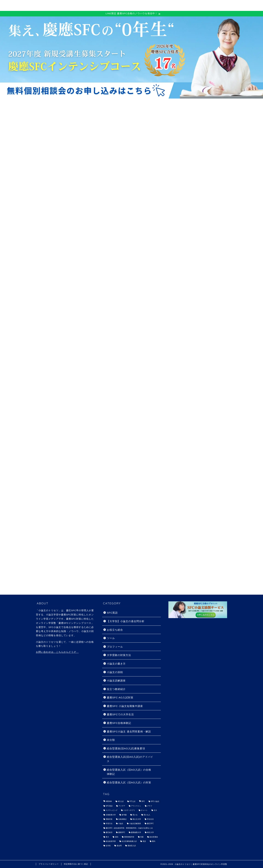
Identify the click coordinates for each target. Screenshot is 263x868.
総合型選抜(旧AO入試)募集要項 (126, 748)
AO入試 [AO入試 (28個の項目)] (121, 802)
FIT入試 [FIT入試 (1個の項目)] (133, 802)
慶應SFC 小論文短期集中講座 (125, 706)
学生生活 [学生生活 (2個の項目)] (150, 819)
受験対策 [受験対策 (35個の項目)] (109, 819)
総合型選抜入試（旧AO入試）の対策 (129, 782)
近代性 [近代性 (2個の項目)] (108, 846)
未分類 (111, 740)
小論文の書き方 (84, 144)
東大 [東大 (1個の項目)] (107, 837)
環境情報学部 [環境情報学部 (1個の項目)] (129, 837)
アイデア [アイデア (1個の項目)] (122, 806)
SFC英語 (112, 613)
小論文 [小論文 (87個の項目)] (121, 824)
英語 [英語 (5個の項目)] (144, 841)
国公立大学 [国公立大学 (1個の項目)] (137, 819)
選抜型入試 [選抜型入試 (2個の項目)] (132, 846)
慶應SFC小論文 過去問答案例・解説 (129, 731)
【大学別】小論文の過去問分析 (126, 621)
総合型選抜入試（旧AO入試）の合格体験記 (129, 772)
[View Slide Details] (131, 57)
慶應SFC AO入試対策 (148, 144)
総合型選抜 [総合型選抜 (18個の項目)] (154, 837)
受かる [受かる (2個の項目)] (135, 815)
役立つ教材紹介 (116, 689)
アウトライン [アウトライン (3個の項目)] (136, 806)
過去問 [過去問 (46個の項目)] (119, 846)
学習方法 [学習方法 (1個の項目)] (109, 824)
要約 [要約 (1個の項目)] (154, 841)
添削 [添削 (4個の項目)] (117, 837)
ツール (111, 638)
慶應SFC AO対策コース (165, 5)
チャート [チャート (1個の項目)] (144, 810)
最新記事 (51, 144)
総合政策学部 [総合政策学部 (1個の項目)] (111, 841)
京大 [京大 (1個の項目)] (155, 810)
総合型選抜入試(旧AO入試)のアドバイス (130, 759)
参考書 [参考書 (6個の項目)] (124, 815)
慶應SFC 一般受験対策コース (121, 5)
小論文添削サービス (203, 5)
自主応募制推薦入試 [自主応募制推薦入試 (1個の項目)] (129, 841)
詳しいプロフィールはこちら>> (191, 340)
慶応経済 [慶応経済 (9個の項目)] (109, 833)
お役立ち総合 (115, 630)
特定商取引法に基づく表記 (76, 864)
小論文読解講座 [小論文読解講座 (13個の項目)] (135, 824)
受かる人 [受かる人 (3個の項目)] (147, 815)
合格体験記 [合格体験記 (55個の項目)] (122, 819)
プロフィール (115, 647)
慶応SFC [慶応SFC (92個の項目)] (150, 824)
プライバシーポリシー (49, 864)
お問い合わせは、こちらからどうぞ (57, 652)
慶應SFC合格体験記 (116, 144)
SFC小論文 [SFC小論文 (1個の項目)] (155, 802)
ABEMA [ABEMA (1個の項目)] (109, 802)
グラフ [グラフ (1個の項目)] (150, 806)
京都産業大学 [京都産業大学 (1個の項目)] (111, 815)
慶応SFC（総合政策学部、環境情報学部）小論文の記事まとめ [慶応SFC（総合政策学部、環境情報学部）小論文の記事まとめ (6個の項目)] (129, 828)
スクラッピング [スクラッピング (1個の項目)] (112, 810)
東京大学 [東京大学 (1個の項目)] (150, 833)
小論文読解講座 (116, 681)
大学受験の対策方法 (119, 655)
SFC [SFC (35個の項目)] (143, 802)
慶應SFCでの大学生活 (120, 714)
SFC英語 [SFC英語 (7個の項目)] (109, 806)
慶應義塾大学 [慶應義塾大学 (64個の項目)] (136, 833)
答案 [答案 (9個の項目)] (142, 837)
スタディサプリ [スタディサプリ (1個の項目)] (129, 810)
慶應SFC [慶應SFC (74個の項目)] (122, 833)
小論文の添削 (115, 672)
